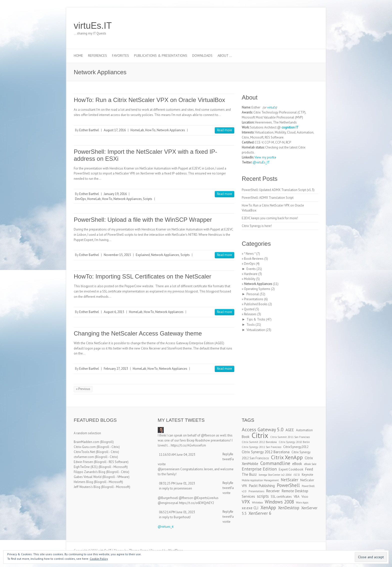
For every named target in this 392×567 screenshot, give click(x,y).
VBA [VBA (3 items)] (297, 497)
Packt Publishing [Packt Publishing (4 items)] (262, 486)
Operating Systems (257, 289)
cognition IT (290, 127)
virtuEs (271, 107)
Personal (253, 294)
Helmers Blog (83, 482)
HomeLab (137, 130)
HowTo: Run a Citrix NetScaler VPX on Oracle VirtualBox (149, 100)
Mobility (250, 279)
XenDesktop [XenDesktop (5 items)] (289, 508)
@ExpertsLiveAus (206, 498)
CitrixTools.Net (84, 452)
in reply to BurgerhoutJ (175, 517)
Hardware (251, 274)
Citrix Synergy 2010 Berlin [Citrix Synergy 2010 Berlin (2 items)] (294, 442)
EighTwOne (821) (86, 467)
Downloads (202, 55)
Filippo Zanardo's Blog (89, 472)
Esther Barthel (89, 130)
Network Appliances (171, 130)
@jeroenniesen (169, 469)
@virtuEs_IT (261, 162)
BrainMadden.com (86, 442)
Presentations (254, 299)
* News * (250, 254)
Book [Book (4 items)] (246, 437)
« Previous (83, 389)
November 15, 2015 (117, 255)
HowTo (150, 130)
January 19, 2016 (115, 194)
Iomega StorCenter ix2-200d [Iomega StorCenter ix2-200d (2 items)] (275, 475)
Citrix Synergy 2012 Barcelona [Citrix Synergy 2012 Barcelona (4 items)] (266, 452)
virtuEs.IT (93, 26)
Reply (226, 454)
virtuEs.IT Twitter (291, 26)
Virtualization (256, 330)
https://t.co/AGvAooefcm (188, 445)
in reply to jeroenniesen (175, 488)
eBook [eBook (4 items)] (297, 464)
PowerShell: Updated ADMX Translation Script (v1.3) (278, 190)
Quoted (249, 309)
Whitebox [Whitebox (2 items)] (257, 502)
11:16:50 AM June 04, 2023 (177, 455)
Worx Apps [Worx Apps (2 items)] (302, 502)
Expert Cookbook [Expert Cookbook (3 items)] (291, 469)
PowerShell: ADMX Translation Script (268, 198)
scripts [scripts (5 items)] (263, 496)
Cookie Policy (99, 559)
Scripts (148, 199)
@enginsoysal (168, 503)
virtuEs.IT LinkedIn (298, 26)
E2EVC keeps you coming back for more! (270, 218)
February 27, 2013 (116, 369)
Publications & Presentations (161, 55)
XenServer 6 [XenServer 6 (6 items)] (260, 513)
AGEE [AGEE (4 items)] (290, 430)
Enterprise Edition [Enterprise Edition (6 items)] (259, 469)
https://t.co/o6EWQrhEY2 (196, 503)
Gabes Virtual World (88, 477)
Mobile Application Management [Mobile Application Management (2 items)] (260, 480)
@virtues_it (166, 527)
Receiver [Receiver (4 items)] (273, 491)
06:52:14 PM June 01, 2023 (177, 512)
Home (78, 55)
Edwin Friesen (83, 462)
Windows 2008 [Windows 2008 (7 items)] (279, 502)
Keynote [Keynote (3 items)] (307, 475)
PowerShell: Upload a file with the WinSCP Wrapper (143, 220)
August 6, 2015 (114, 312)
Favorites (120, 55)
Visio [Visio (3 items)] (305, 497)
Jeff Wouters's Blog (87, 487)
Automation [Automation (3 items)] (304, 430)
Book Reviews (254, 259)
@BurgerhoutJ (168, 498)
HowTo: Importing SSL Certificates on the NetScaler (142, 276)
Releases (250, 314)
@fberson (208, 435)
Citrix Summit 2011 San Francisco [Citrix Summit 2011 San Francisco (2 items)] (290, 437)
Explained (143, 255)
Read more (224, 130)
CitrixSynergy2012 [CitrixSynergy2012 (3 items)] (296, 447)
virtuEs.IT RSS (306, 26)
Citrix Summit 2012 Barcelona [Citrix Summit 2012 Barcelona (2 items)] (259, 442)
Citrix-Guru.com (85, 447)
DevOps (80, 199)
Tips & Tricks (256, 319)
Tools (251, 325)
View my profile (265, 157)
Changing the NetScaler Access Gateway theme (138, 333)
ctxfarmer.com (84, 457)
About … (225, 55)
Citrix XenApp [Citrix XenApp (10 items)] (287, 457)
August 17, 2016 (115, 130)
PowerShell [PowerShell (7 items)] (288, 485)
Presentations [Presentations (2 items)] (256, 491)
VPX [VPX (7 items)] (246, 502)
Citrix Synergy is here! (257, 226)
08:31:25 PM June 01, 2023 (177, 483)
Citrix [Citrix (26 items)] (260, 435)
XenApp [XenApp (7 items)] (268, 507)
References (97, 55)
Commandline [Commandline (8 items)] (275, 463)
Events (251, 269)
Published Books (256, 304)
